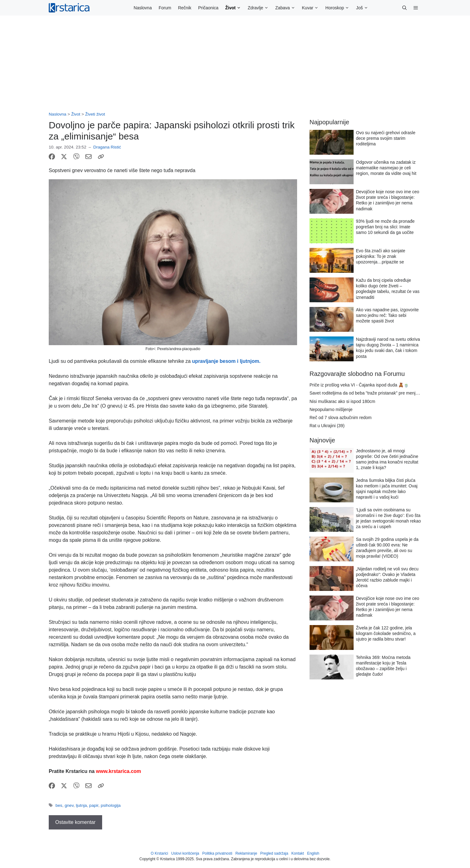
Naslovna (143, 8)
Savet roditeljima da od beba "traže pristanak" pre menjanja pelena (374, 393)
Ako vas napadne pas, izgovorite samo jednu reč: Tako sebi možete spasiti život (387, 315)
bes (59, 805)
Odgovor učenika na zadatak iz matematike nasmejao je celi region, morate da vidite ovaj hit (386, 168)
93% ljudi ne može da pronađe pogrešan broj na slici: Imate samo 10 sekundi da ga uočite (385, 227)
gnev (69, 805)
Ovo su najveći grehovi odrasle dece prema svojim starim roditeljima (386, 138)
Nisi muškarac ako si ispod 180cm (342, 401)
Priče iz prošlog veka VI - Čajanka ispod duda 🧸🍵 (359, 385)
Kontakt (298, 853)
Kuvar (312, 8)
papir (94, 805)
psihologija (111, 805)
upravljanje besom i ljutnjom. (226, 361)
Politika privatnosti (217, 853)
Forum (165, 8)
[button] (404, 8)
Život (235, 8)
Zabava (287, 8)
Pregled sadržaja (274, 853)
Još (364, 8)
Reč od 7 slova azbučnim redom (341, 418)
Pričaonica (208, 8)
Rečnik (185, 8)
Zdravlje (260, 8)
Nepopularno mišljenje (331, 409)
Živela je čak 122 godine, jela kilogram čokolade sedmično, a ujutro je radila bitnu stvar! (386, 633)
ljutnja (81, 805)
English (313, 853)
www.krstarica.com (118, 771)
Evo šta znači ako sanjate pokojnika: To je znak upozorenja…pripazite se (381, 256)
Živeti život (95, 114)
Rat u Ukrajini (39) (327, 426)
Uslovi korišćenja (185, 853)
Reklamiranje (246, 853)
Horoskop (339, 8)
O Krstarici (159, 853)
